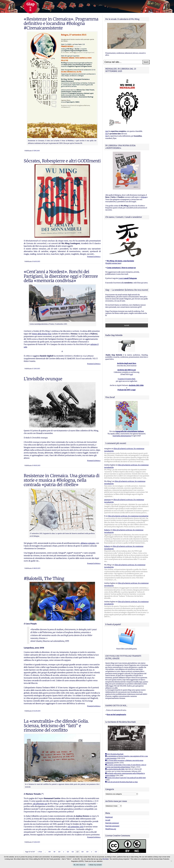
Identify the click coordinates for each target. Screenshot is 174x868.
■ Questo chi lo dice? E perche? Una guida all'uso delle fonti (126, 778)
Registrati (109, 817)
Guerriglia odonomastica (122, 436)
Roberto (107, 530)
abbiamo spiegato (88, 543)
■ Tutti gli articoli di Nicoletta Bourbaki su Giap (122, 782)
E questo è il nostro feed (127, 379)
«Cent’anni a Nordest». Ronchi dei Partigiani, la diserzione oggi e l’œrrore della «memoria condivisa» (61, 276)
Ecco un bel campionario (116, 715)
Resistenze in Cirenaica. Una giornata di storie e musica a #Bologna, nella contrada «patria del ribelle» (62, 480)
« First (40, 852)
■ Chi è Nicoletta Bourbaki (114, 754)
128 (82, 852)
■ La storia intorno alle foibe (115, 769)
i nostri (128, 278)
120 (59, 852)
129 (87, 852)
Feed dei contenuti (112, 823)
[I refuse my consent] (171, 861)
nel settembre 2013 (76, 827)
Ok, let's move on (79, 865)
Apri (107, 131)
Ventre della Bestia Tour (42, 334)
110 (54, 852)
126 (73, 852)
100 (50, 852)
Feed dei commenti (112, 826)
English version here (113, 263)
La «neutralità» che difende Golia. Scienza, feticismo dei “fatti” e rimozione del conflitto (56, 726)
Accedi (108, 820)
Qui (107, 134)
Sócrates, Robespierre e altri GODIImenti (62, 161)
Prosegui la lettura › (94, 257)
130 (96, 852)
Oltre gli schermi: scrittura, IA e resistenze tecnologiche (128, 516)
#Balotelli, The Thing (44, 579)
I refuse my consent (95, 865)
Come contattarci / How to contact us (121, 268)
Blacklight (106, 859)
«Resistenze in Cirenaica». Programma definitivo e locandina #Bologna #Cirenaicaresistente (61, 23)
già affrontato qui (40, 804)
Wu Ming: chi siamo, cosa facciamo (120, 261)
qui (131, 374)
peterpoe (107, 500)
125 (68, 852)
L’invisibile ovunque (43, 379)
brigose (144, 197)
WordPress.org (111, 829)
